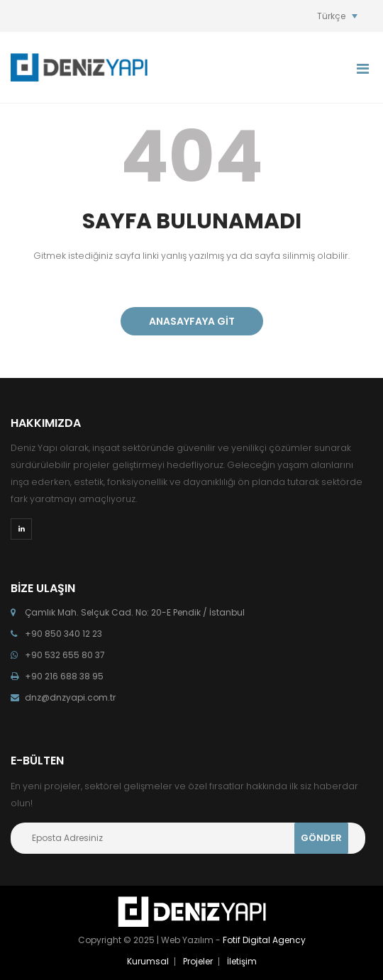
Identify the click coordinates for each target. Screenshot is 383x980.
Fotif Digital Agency (264, 940)
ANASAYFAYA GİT (192, 321)
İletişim (242, 961)
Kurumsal (148, 961)
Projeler (198, 961)
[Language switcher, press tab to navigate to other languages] (337, 16)
